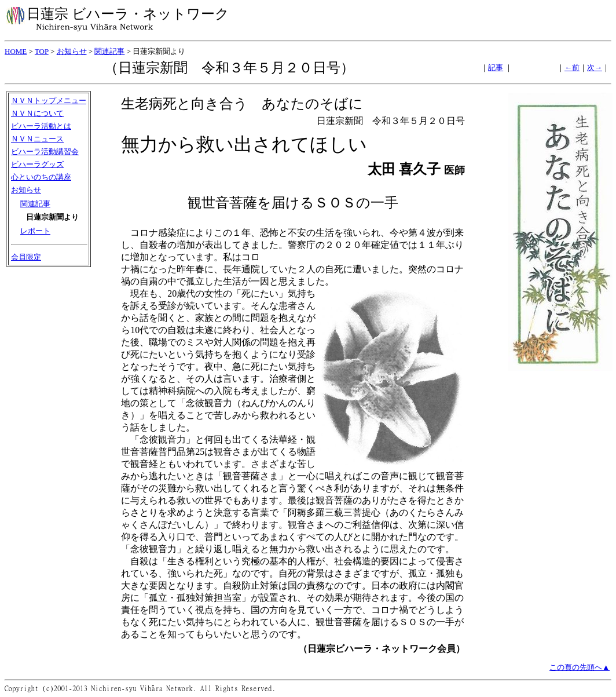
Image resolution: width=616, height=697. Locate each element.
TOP (42, 51)
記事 (496, 67)
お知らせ (72, 51)
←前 (572, 67)
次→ (595, 67)
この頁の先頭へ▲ (580, 667)
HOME (16, 51)
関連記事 (109, 51)
